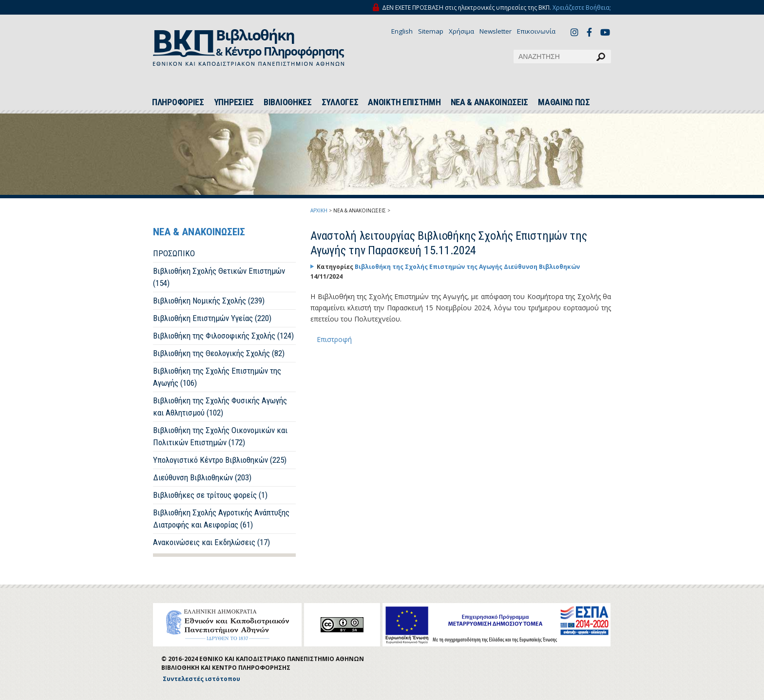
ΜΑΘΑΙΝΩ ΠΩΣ (564, 102)
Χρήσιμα (461, 31)
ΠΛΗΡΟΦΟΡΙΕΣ (178, 102)
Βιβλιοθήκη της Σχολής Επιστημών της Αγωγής (429, 267)
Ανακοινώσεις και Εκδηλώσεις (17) (211, 542)
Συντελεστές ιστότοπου (201, 679)
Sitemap (431, 31)
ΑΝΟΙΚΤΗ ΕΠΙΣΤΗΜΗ (404, 102)
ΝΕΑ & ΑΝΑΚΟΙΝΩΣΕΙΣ (490, 102)
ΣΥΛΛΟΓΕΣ (340, 102)
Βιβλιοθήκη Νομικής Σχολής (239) (209, 301)
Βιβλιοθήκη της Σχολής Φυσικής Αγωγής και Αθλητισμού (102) (220, 407)
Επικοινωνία (536, 31)
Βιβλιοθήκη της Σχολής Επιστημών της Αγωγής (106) (217, 377)
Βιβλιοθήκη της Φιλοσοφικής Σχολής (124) (223, 336)
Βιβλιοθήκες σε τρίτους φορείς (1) (210, 495)
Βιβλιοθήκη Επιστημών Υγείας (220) (212, 318)
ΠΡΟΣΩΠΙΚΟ (174, 253)
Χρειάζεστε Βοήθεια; (582, 8)
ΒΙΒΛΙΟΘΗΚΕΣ (288, 102)
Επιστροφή (334, 339)
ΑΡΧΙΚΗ (319, 210)
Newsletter (496, 31)
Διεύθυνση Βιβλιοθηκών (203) (202, 477)
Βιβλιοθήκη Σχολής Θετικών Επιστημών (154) (219, 277)
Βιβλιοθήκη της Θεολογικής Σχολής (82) (219, 353)
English (402, 31)
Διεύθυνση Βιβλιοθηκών (542, 267)
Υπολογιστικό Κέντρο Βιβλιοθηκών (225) (220, 460)
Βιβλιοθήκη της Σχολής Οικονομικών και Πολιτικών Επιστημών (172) (220, 436)
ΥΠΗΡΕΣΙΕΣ (234, 102)
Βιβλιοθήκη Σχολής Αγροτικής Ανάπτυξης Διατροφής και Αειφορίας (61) (221, 519)
